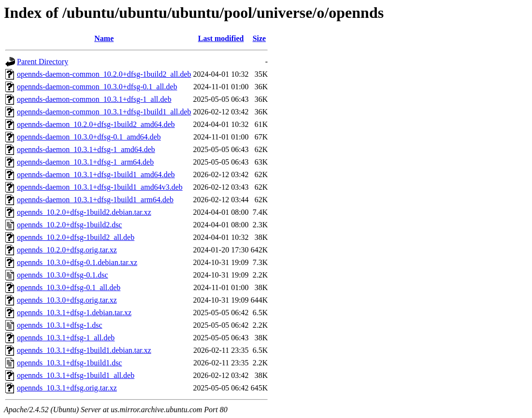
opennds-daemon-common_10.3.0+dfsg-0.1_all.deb (97, 87)
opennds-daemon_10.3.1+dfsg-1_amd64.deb (86, 149)
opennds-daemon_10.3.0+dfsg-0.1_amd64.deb (89, 137)
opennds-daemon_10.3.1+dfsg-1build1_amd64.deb (96, 174)
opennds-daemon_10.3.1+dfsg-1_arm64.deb (85, 162)
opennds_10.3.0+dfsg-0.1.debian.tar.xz (77, 262)
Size (259, 38)
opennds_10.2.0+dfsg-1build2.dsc (69, 225)
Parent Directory (43, 62)
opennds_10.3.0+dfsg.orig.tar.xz (67, 300)
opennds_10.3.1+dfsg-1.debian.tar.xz (74, 313)
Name (104, 38)
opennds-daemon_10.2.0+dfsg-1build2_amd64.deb (96, 124)
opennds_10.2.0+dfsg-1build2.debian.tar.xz (84, 212)
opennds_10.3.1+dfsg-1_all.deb (66, 338)
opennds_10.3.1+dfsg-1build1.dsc (69, 363)
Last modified (221, 38)
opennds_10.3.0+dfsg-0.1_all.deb (69, 287)
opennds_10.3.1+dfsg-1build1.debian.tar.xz (84, 350)
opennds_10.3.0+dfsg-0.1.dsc (63, 275)
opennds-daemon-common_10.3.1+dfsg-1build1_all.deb (104, 112)
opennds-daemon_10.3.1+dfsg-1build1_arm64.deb (95, 200)
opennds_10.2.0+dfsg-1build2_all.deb (76, 237)
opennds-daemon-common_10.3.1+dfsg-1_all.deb (94, 99)
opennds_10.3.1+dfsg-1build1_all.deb (76, 375)
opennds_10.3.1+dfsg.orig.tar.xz (67, 388)
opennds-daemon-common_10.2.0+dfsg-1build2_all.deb (104, 74)
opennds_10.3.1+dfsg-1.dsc (60, 325)
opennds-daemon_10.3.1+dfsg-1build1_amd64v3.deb (100, 187)
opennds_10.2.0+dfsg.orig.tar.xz (67, 250)
